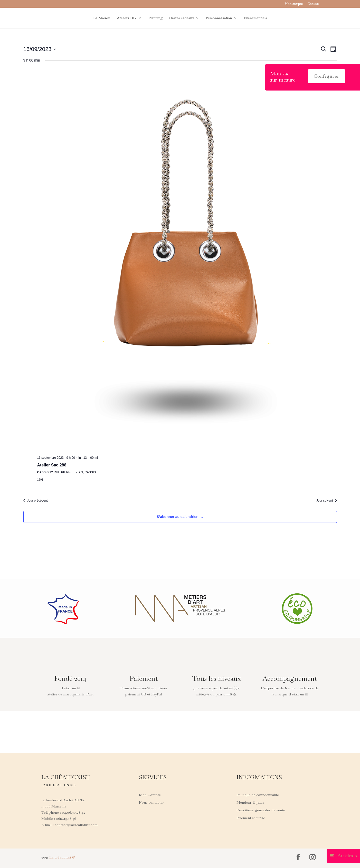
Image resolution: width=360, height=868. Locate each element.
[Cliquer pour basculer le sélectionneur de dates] (40, 49)
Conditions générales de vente (261, 810)
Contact (313, 4)
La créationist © (62, 857)
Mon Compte (150, 795)
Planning (155, 18)
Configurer (326, 76)
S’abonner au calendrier (177, 517)
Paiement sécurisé (251, 818)
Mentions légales (250, 803)
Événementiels (255, 18)
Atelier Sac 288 (52, 465)
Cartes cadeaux (182, 18)
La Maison (102, 18)
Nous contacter (151, 803)
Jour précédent (36, 501)
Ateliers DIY (127, 18)
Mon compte (294, 4)
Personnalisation (219, 18)
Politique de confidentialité (258, 795)
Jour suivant (327, 501)
